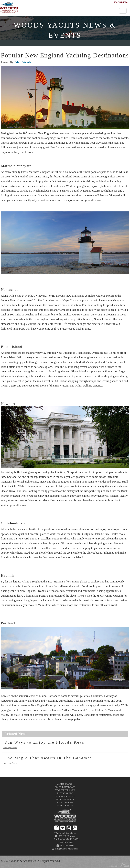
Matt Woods (23, 62)
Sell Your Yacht (65, 796)
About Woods (65, 802)
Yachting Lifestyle (10, 747)
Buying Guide (65, 793)
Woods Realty (65, 805)
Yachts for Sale (65, 790)
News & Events (65, 799)
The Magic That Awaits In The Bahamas (48, 758)
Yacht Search (65, 784)
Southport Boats (65, 787)
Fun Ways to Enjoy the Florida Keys (45, 742)
